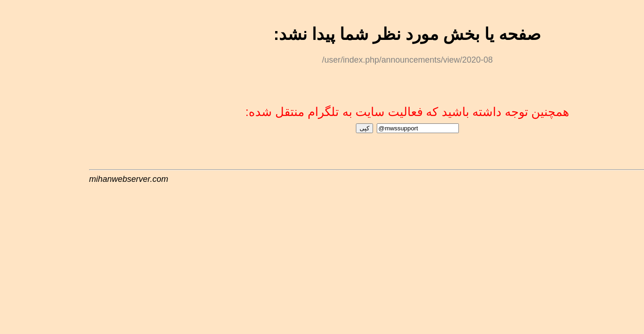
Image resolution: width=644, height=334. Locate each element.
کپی (281, 128)
